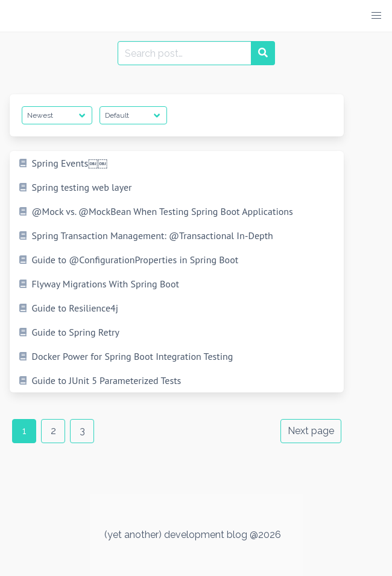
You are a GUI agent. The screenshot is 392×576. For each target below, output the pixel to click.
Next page (311, 431)
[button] (376, 16)
